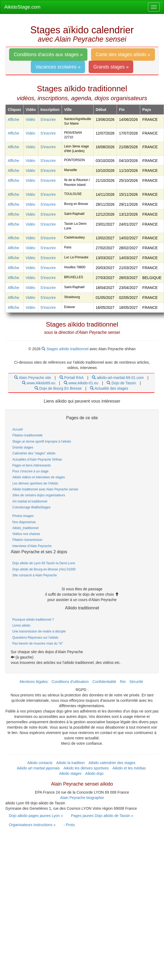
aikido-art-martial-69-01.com (118, 378)
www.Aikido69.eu (39, 383)
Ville (68, 110)
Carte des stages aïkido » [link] (123, 55)
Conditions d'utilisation (70, 682)
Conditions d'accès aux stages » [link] (48, 55)
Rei (123, 682)
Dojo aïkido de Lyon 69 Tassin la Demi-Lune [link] (44, 563)
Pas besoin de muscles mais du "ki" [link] (38, 643)
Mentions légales (34, 682)
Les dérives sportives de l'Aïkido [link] (35, 483)
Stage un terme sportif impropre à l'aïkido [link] (42, 442)
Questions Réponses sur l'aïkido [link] (35, 638)
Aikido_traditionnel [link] (25, 528)
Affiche (14, 120)
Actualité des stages (109, 388)
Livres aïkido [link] (21, 625)
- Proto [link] (69, 825)
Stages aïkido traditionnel (66, 349)
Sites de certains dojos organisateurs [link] (39, 495)
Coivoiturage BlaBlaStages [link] (31, 507)
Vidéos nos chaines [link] (26, 534)
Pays (147, 110)
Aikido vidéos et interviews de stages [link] (39, 477)
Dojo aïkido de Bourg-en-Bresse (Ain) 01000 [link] (44, 569)
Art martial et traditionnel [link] (30, 501)
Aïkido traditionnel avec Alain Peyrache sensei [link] (45, 489)
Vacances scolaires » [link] (58, 67)
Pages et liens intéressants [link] (31, 465)
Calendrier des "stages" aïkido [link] (34, 453)
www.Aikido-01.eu (81, 383)
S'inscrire (48, 120)
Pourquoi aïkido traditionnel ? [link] (33, 620)
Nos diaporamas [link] (24, 522)
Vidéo (31, 120)
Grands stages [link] (23, 447)
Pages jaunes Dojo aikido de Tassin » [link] (102, 816)
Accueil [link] (18, 429)
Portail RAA (72, 378)
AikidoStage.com (22, 7)
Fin (122, 110)
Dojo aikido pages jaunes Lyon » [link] (36, 816)
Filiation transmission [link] (27, 540)
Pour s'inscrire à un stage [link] (30, 471)
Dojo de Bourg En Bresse (58, 388)
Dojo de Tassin (121, 383)
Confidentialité (104, 682)
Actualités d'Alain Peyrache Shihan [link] (37, 460)
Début (101, 110)
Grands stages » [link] (111, 67)
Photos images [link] (23, 516)
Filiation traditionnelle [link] (27, 435)
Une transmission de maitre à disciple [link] (39, 631)
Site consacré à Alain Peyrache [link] (35, 575)
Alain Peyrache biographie (82, 798)
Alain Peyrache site (33, 378)
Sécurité (136, 682)
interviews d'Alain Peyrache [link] (32, 546)
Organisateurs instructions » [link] (32, 825)
